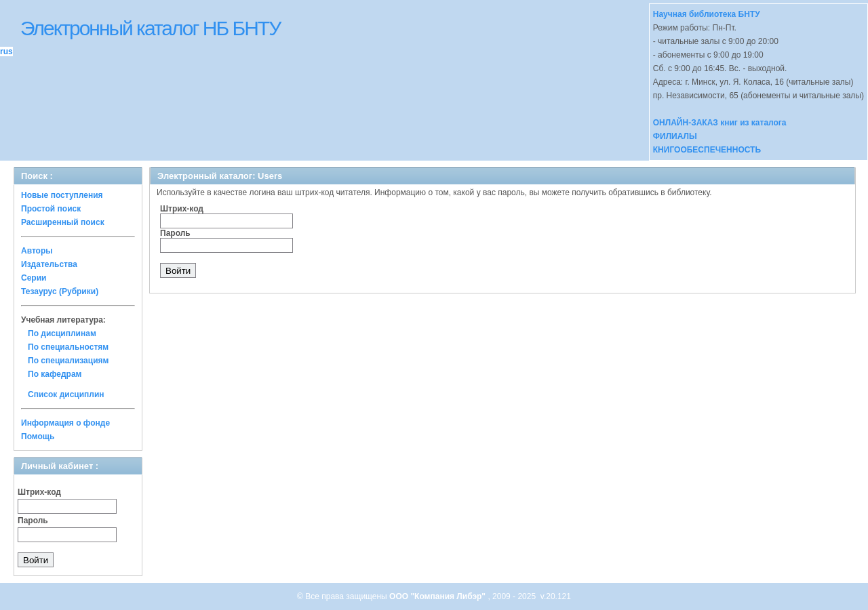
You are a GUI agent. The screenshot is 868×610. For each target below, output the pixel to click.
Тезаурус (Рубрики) (60, 291)
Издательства (49, 264)
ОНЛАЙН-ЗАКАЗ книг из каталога (720, 123)
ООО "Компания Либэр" (438, 596)
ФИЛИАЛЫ (675, 136)
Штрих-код (39, 492)
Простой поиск (51, 209)
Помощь (38, 436)
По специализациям (68, 361)
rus (6, 52)
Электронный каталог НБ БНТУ (150, 28)
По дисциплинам (62, 333)
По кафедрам (55, 374)
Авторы (37, 251)
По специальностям (68, 347)
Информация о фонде (65, 423)
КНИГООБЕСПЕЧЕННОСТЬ (707, 150)
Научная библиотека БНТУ (707, 14)
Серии (34, 278)
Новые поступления (62, 195)
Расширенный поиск (63, 222)
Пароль (33, 521)
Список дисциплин (66, 394)
